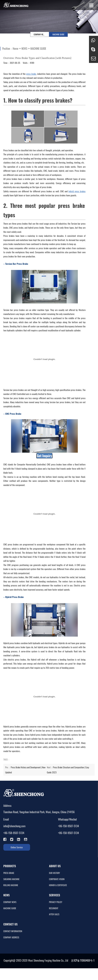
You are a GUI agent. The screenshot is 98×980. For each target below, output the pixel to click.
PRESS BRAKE (9, 873)
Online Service (17, 847)
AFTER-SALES (54, 914)
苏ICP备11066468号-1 (83, 960)
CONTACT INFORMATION (13, 931)
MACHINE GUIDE (59, 34)
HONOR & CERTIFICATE (58, 885)
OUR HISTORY (55, 873)
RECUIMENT (54, 908)
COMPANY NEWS (40, 34)
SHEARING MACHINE (11, 879)
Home (15, 49)
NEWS (24, 49)
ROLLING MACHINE (11, 885)
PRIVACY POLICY (56, 902)
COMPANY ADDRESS (11, 937)
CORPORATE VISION (57, 879)
